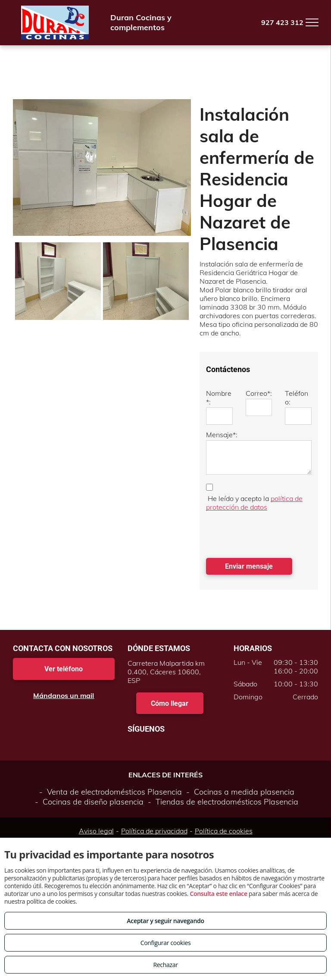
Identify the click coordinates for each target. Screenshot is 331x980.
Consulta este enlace (218, 894)
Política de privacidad (154, 831)
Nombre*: (219, 398)
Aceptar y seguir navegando (165, 921)
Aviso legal (96, 831)
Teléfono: (297, 398)
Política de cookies (224, 831)
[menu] (312, 22)
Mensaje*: (222, 435)
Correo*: (259, 393)
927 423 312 (282, 22)
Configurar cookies (166, 943)
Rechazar (165, 965)
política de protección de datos (254, 503)
